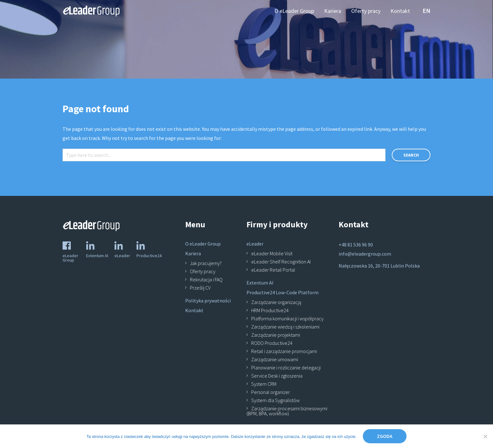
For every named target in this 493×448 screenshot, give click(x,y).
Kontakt (194, 310)
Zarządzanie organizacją (276, 302)
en (427, 11)
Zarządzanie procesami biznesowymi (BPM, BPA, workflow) (287, 411)
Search (411, 155)
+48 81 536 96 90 (356, 245)
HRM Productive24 (270, 310)
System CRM (264, 384)
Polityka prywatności (208, 301)
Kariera (193, 253)
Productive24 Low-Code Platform (283, 292)
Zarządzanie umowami (275, 359)
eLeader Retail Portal (273, 270)
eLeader (255, 244)
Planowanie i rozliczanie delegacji (286, 368)
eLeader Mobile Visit (272, 253)
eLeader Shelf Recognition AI (281, 262)
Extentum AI (260, 283)
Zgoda (385, 436)
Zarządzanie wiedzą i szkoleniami (285, 327)
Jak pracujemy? (206, 263)
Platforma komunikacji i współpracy (287, 318)
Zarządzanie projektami (276, 335)
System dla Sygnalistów (275, 400)
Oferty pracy (203, 271)
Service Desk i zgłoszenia (277, 376)
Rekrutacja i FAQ (206, 279)
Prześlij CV (200, 288)
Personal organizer (271, 392)
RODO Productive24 (272, 343)
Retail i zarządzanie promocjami (284, 351)
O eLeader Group (203, 244)
